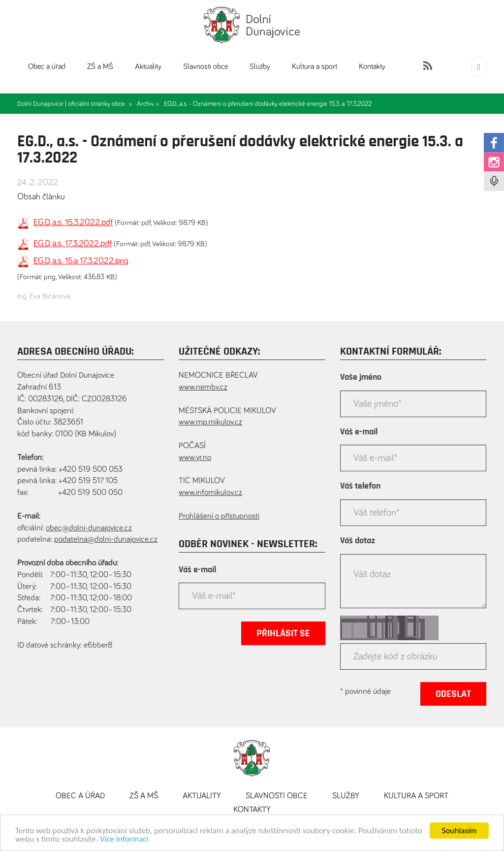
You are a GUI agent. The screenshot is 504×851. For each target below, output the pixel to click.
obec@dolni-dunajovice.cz (89, 528)
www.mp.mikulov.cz (210, 422)
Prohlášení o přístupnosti (219, 516)
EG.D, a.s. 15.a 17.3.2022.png (81, 261)
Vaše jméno (361, 377)
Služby (260, 66)
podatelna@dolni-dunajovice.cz (106, 540)
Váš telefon (360, 486)
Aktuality (148, 66)
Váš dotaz (358, 541)
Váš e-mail (197, 570)
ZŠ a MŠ (100, 66)
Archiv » (148, 104)
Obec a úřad (47, 66)
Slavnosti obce (205, 66)
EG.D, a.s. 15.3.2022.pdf (73, 223)
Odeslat (453, 694)
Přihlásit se (283, 633)
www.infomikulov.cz (210, 493)
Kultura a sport (315, 66)
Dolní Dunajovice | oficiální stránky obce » (75, 104)
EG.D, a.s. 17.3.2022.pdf (73, 244)
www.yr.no (195, 458)
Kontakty (372, 66)
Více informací (124, 841)
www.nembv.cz (203, 387)
